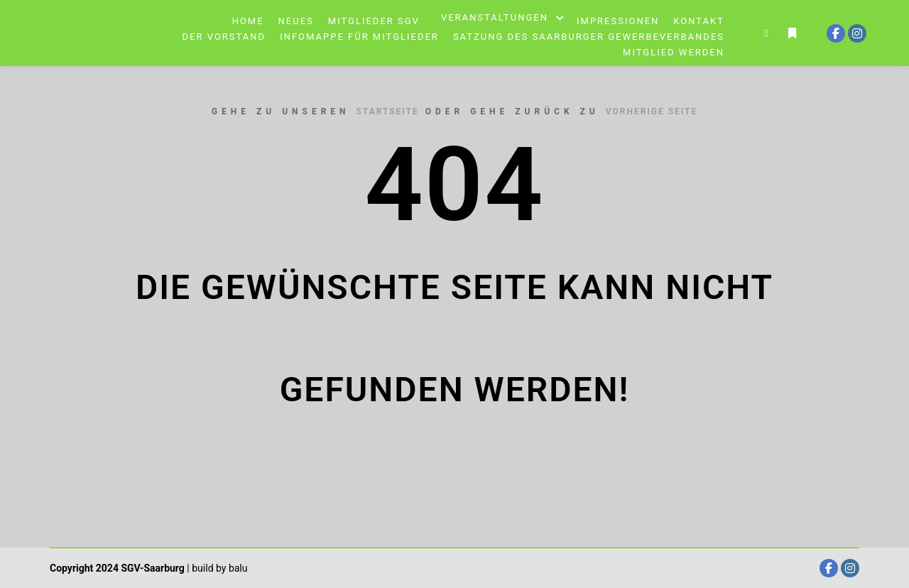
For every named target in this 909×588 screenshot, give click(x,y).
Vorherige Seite (652, 111)
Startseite (388, 111)
